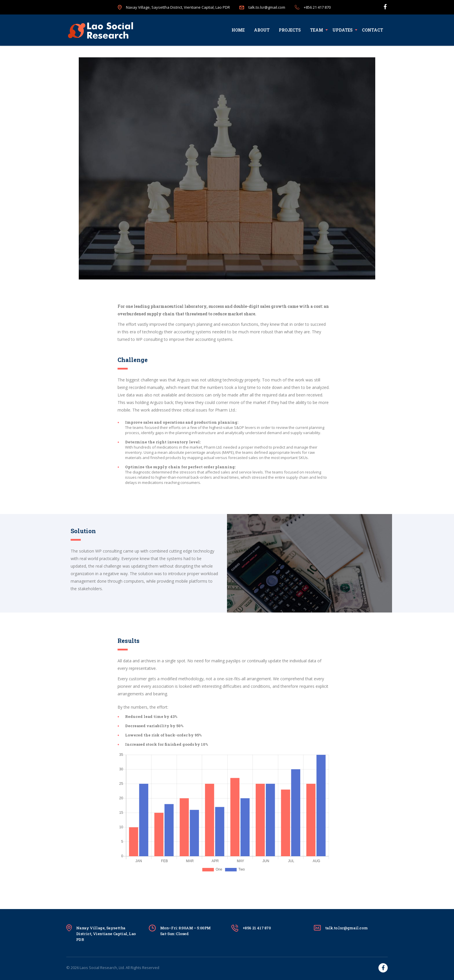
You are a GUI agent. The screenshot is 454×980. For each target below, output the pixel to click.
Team (317, 30)
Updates (343, 30)
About (262, 30)
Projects (290, 30)
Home (238, 30)
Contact (372, 30)
